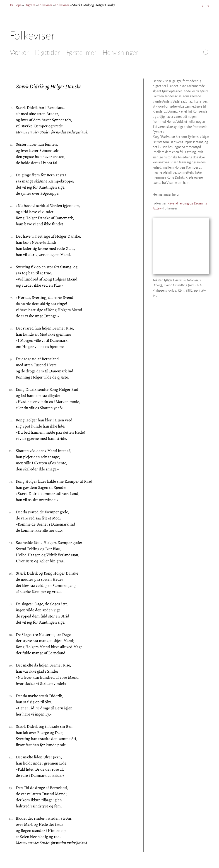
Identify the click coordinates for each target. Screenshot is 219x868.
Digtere (30, 5)
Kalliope (16, 5)
